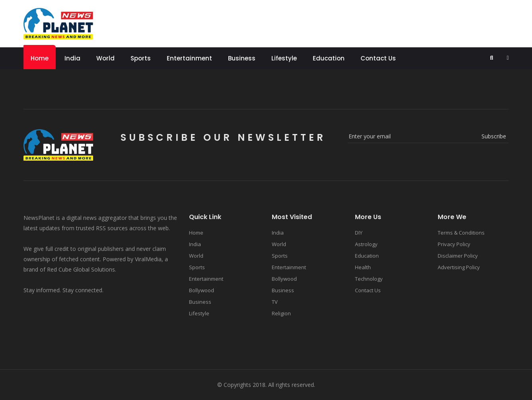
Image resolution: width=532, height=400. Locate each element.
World (105, 58)
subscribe (494, 136)
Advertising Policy (459, 267)
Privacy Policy (454, 244)
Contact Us (378, 58)
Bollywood (202, 290)
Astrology (366, 244)
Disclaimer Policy (458, 256)
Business (242, 58)
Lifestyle (284, 58)
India (72, 58)
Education (329, 58)
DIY (359, 233)
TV (275, 302)
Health (363, 267)
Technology (369, 279)
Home (40, 58)
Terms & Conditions (461, 233)
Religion (281, 313)
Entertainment (189, 58)
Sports (141, 58)
